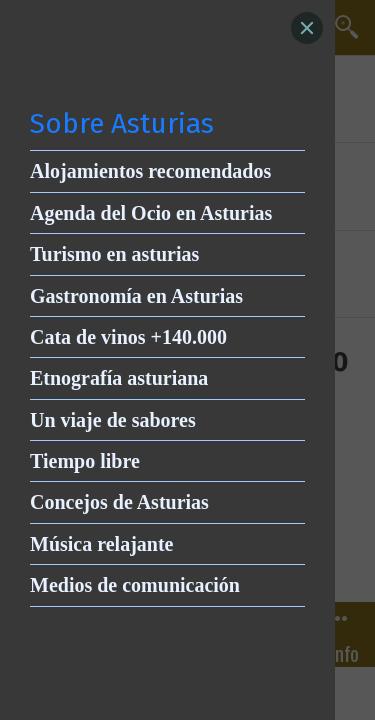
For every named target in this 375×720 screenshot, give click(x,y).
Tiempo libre (85, 461)
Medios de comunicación (135, 585)
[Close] (307, 28)
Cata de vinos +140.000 (128, 337)
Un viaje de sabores (113, 420)
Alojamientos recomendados (150, 171)
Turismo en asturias (114, 254)
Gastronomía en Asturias (136, 296)
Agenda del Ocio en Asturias (151, 213)
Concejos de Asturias (119, 502)
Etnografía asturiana (119, 378)
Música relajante (102, 544)
